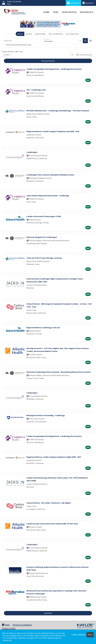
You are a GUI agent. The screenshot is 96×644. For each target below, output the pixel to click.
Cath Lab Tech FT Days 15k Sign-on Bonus (44, 258)
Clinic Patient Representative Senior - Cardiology (48, 196)
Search (20, 34)
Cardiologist (32, 152)
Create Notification (84, 55)
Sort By (6, 55)
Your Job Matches (56, 34)
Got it (90, 635)
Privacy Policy (9, 628)
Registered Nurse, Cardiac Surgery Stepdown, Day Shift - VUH (53, 131)
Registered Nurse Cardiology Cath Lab (43, 327)
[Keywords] (23, 41)
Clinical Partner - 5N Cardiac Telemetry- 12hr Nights (49, 503)
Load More (48, 613)
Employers (88, 3)
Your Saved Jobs (72, 34)
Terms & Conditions (22, 625)
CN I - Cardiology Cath (36, 90)
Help (6, 625)
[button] (90, 41)
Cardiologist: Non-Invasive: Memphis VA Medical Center (50, 175)
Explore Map (40, 34)
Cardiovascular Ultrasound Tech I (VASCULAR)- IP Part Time (52, 524)
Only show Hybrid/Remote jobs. (19, 45)
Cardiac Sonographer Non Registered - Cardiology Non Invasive (54, 69)
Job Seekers (73, 3)
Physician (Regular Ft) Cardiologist (42, 237)
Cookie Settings (78, 635)
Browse (29, 34)
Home (46, 12)
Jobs (56, 12)
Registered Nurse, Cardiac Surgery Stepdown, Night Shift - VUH (54, 457)
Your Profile (69, 12)
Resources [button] (86, 12)
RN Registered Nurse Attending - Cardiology (46, 415)
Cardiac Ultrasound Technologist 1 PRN (44, 216)
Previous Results (48, 61)
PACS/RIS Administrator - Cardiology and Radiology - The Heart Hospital (58, 111)
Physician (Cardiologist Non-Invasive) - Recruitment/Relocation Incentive (59, 372)
